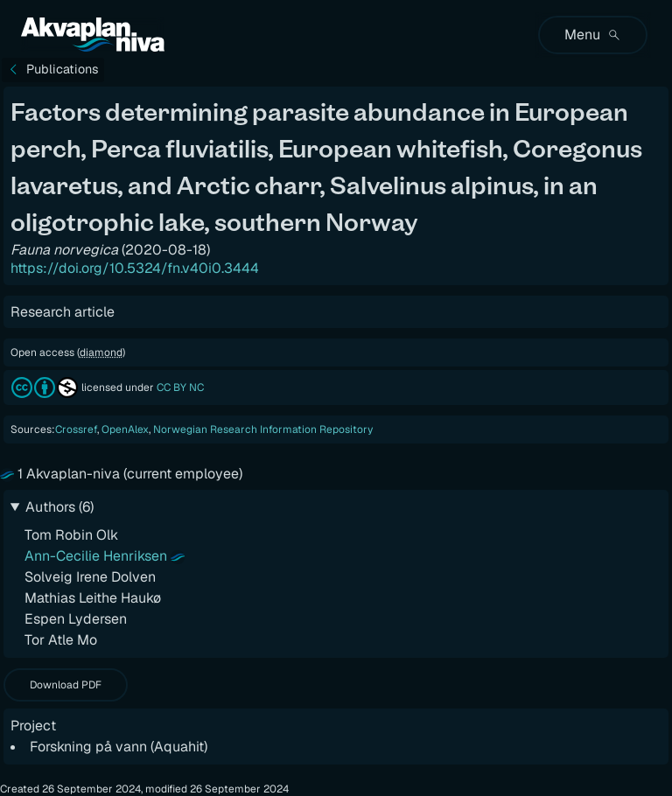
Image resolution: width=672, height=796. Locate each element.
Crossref (76, 429)
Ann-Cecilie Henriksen (96, 556)
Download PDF (66, 685)
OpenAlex (125, 429)
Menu (593, 35)
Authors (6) (59, 507)
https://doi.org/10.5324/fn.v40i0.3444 (135, 269)
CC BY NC (180, 388)
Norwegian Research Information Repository (263, 429)
